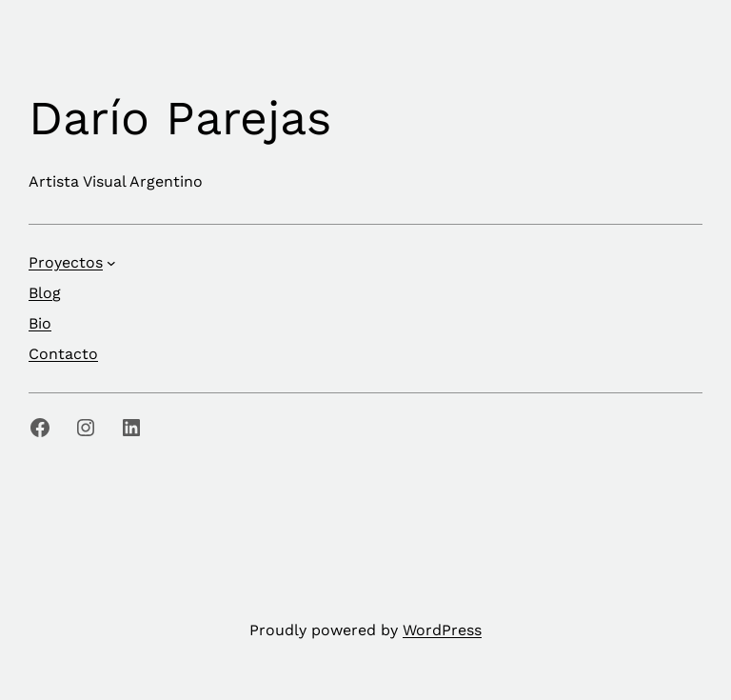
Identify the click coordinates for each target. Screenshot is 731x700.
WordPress (442, 630)
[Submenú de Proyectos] (111, 263)
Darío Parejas (180, 118)
